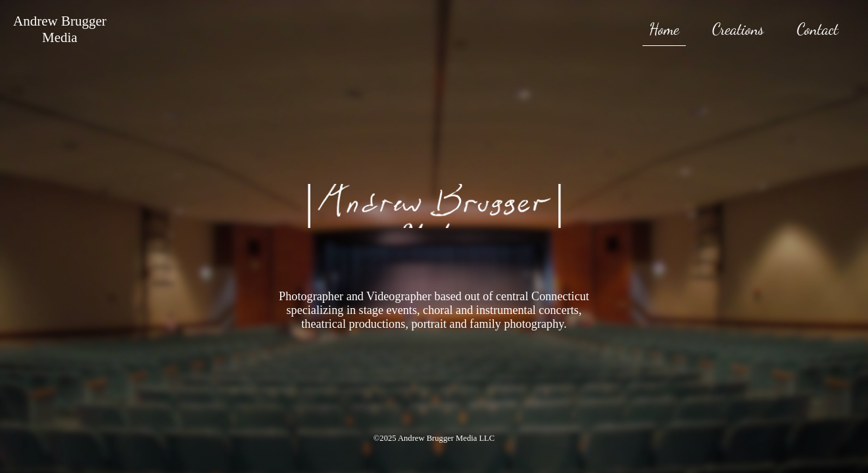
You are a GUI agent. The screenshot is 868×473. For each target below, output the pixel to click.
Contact (818, 29)
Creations (738, 29)
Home (664, 29)
